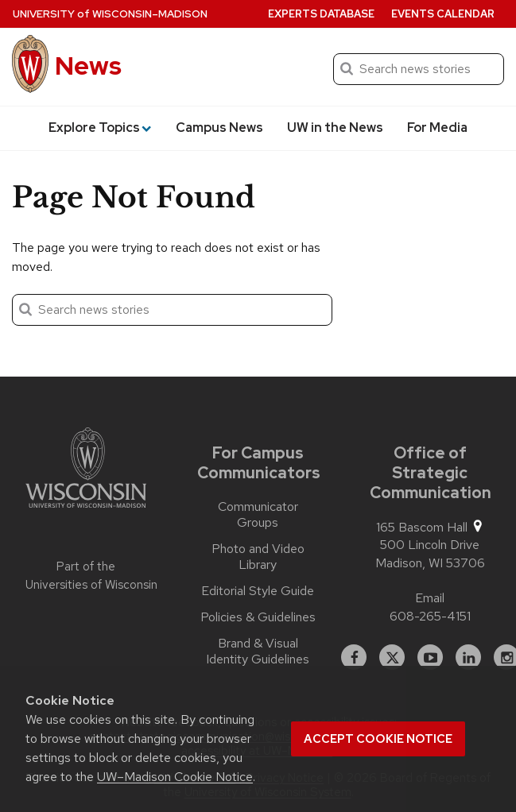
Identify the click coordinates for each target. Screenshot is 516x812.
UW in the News (335, 128)
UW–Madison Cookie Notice (175, 777)
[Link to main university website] (86, 470)
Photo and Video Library (258, 557)
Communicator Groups (258, 515)
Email (430, 598)
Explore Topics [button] (100, 128)
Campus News (219, 128)
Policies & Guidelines (258, 617)
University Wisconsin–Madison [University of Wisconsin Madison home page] (110, 14)
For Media (437, 128)
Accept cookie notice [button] (378, 739)
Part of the (86, 576)
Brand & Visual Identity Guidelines (258, 652)
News (88, 66)
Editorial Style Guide (258, 591)
